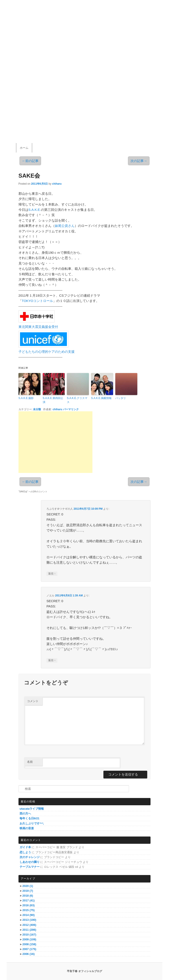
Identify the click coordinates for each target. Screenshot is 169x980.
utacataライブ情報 (32, 809)
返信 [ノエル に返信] (52, 660)
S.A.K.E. (35, 210)
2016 (29, 905)
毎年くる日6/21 (29, 818)
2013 (29, 920)
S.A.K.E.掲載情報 (101, 398)
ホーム (24, 148)
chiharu (57, 184)
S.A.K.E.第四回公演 (53, 400)
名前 (30, 762)
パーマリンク (71, 409)
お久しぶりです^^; (32, 823)
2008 (29, 944)
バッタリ (121, 398)
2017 (29, 900)
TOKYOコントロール (37, 301)
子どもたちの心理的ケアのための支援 (47, 352)
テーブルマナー (30, 867)
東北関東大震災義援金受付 (38, 327)
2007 (29, 949)
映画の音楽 (27, 828)
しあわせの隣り (30, 862)
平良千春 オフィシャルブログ (84, 971)
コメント (33, 701)
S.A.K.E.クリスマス (77, 400)
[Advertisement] (55, 442)
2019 (28, 891)
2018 (28, 896)
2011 (29, 930)
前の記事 (30, 161)
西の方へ (25, 814)
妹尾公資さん (65, 226)
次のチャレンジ (30, 857)
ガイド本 (25, 847)
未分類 (37, 409)
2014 (29, 915)
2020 (28, 886)
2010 (29, 935)
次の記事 (139, 161)
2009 (29, 939)
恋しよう (25, 852)
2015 (29, 910)
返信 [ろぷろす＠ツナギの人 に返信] (52, 574)
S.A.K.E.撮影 (26, 398)
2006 (29, 954)
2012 (29, 925)
